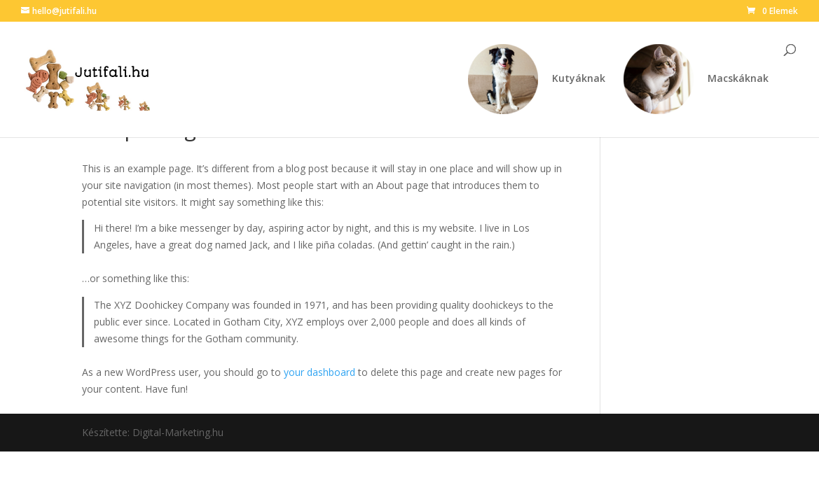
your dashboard (319, 372)
